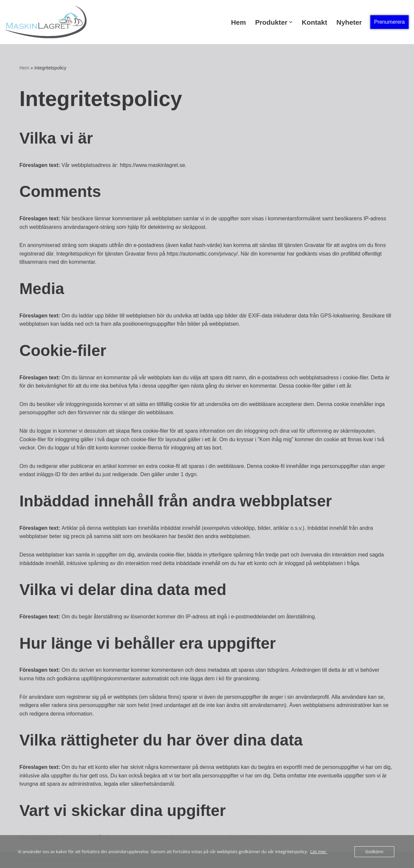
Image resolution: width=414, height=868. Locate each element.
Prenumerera (389, 22)
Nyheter (349, 22)
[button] (291, 22)
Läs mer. (319, 852)
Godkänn (374, 852)
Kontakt (314, 22)
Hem (238, 22)
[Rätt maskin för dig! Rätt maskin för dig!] (46, 22)
